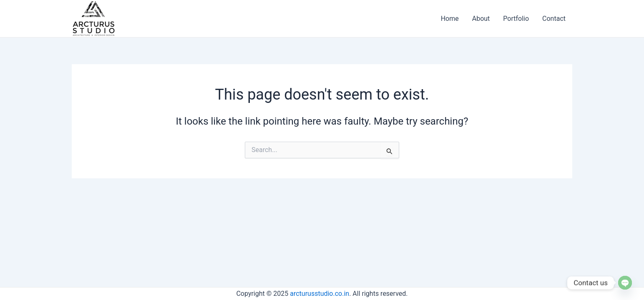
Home (450, 19)
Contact (554, 19)
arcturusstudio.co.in (319, 294)
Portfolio (516, 19)
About (481, 19)
